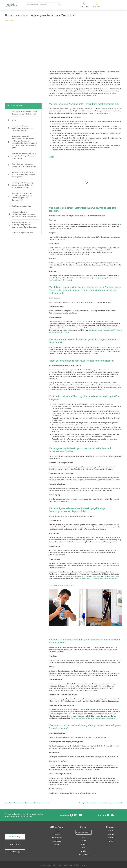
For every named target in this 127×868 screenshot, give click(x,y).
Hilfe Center (110, 830)
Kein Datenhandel (45, 864)
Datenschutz (68, 864)
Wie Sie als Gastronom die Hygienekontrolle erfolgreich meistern (27, 802)
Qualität (57, 844)
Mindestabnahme (57, 837)
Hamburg (84, 843)
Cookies (76, 864)
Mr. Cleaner (9, 813)
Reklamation (110, 833)
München (84, 840)
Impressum (84, 864)
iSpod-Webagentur (55, 847)
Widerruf (59, 864)
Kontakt (110, 837)
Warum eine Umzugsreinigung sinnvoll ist (91, 389)
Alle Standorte (84, 854)
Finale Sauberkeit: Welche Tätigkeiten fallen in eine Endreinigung (96, 578)
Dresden (84, 850)
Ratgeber (17, 813)
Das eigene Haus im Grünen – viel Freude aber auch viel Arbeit (100, 802)
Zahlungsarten (57, 840)
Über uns (57, 830)
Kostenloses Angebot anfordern (22, 233)
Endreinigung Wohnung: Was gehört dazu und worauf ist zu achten (93, 717)
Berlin (84, 836)
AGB (53, 864)
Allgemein (25, 813)
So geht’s (57, 833)
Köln (84, 847)
